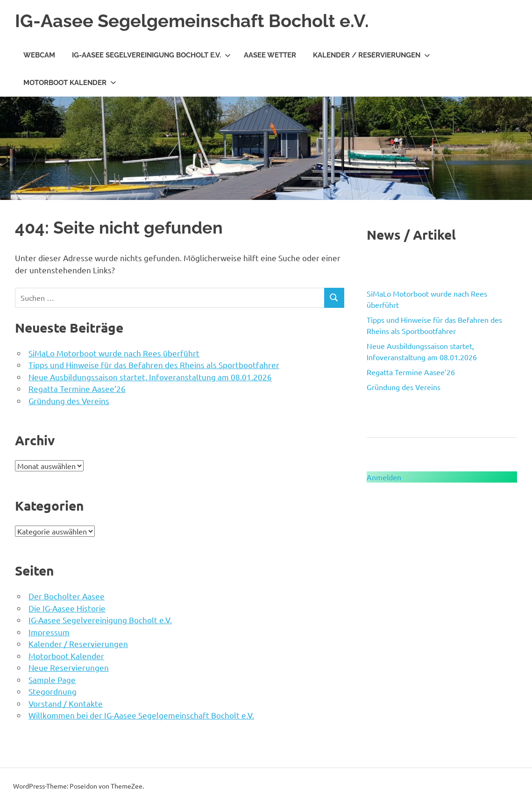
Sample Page (52, 679)
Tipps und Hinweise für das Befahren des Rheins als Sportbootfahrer (154, 365)
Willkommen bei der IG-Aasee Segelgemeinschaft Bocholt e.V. (141, 715)
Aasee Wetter (270, 55)
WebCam (39, 55)
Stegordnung (53, 691)
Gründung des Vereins (69, 401)
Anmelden (384, 477)
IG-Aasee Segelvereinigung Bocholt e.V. (151, 55)
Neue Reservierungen (69, 667)
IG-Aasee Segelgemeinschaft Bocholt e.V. (192, 21)
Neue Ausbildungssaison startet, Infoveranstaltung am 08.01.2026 (150, 377)
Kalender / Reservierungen (372, 55)
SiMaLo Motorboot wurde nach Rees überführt (114, 353)
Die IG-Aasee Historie (67, 608)
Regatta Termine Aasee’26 (77, 388)
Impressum (49, 632)
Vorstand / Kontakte (66, 703)
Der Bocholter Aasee (67, 596)
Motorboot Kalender (70, 83)
